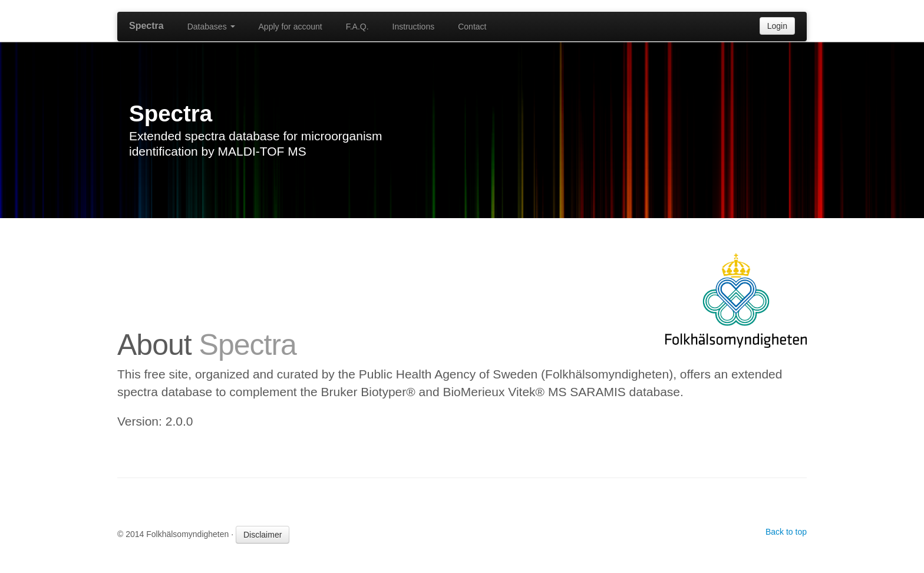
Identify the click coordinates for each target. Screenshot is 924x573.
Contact (472, 27)
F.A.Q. (357, 27)
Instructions (414, 27)
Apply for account (291, 27)
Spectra (146, 26)
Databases (211, 27)
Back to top (786, 532)
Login (777, 26)
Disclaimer (263, 535)
